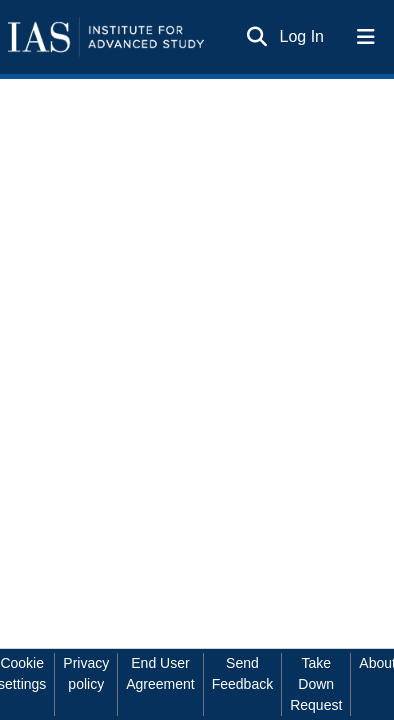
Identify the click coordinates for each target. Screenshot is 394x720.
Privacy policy (86, 673)
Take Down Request (316, 684)
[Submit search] (257, 37)
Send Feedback (242, 673)
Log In (303, 36)
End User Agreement (160, 673)
